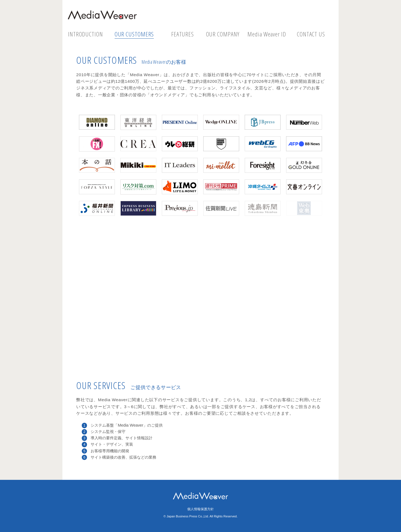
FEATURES (183, 34)
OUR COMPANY (223, 34)
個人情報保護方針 (200, 509)
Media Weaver (102, 15)
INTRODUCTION (85, 34)
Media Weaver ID (267, 34)
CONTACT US (311, 34)
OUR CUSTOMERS (134, 34)
